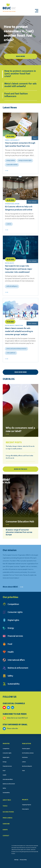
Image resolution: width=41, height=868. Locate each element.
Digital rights (13, 620)
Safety (10, 676)
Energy (11, 628)
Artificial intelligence (12, 286)
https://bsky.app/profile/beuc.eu (8, 708)
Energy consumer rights (25, 161)
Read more (20, 56)
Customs (9, 224)
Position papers (26, 749)
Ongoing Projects (27, 805)
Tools (23, 771)
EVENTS (5, 830)
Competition (13, 604)
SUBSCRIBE (6, 824)
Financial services (15, 636)
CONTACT (6, 836)
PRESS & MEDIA (8, 818)
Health (11, 652)
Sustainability (14, 684)
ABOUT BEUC (7, 800)
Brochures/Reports (27, 766)
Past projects (25, 809)
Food (10, 644)
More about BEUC (13, 587)
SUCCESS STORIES (8, 812)
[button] (37, 11)
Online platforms (11, 353)
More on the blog (21, 469)
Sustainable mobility (12, 165)
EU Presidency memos (28, 753)
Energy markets (11, 161)
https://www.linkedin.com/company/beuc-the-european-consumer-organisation (13, 708)
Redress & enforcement (18, 668)
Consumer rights (15, 612)
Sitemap (16, 860)
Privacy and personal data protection (16, 349)
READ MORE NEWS (21, 372)
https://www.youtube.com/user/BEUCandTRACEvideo (4, 708)
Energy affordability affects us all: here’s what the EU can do (19, 457)
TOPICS (5, 806)
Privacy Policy (23, 860)
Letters (24, 762)
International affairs (16, 660)
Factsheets (25, 758)
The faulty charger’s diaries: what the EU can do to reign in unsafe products (20, 448)
